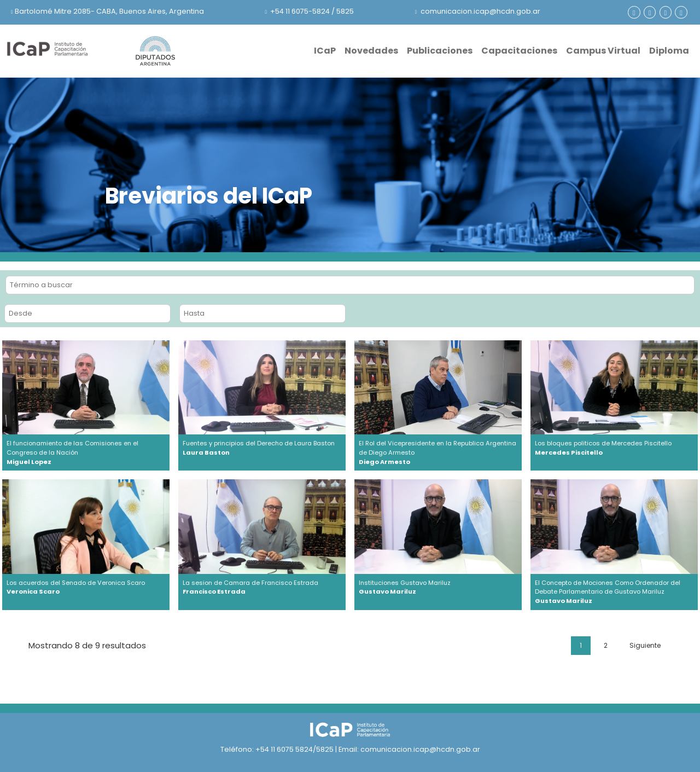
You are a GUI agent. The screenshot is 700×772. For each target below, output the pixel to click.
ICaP (325, 51)
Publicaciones (440, 51)
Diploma (669, 51)
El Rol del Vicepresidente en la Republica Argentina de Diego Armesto (438, 452)
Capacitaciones (519, 51)
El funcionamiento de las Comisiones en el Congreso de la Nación (86, 452)
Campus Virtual (603, 51)
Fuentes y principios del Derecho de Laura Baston (262, 448)
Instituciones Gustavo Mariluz (438, 588)
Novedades (371, 51)
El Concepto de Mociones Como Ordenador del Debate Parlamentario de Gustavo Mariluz (614, 592)
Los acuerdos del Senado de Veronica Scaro (86, 588)
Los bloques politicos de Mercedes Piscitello (614, 448)
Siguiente (645, 645)
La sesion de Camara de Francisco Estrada (262, 588)
